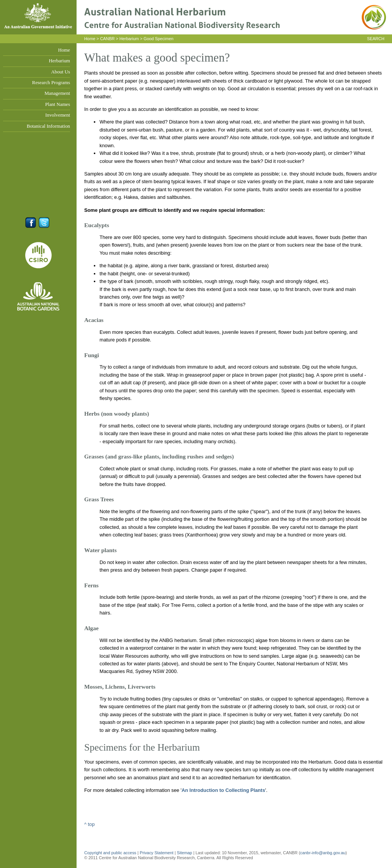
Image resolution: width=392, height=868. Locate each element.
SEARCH (376, 39)
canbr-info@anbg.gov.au (323, 853)
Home (64, 50)
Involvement (58, 115)
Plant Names (58, 104)
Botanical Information (48, 126)
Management (57, 93)
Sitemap (185, 853)
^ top (89, 824)
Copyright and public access (110, 853)
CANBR (107, 39)
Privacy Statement (157, 853)
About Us (61, 72)
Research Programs (51, 83)
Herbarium (60, 61)
